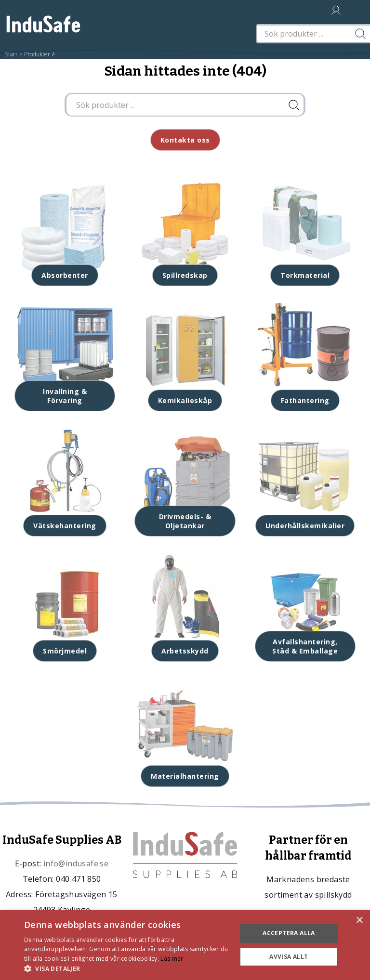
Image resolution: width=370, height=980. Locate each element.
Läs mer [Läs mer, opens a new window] (172, 959)
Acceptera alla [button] (289, 933)
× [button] (359, 921)
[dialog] (185, 945)
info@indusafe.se (76, 863)
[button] (127, 968)
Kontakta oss (185, 140)
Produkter (37, 54)
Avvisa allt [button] (289, 957)
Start (11, 54)
